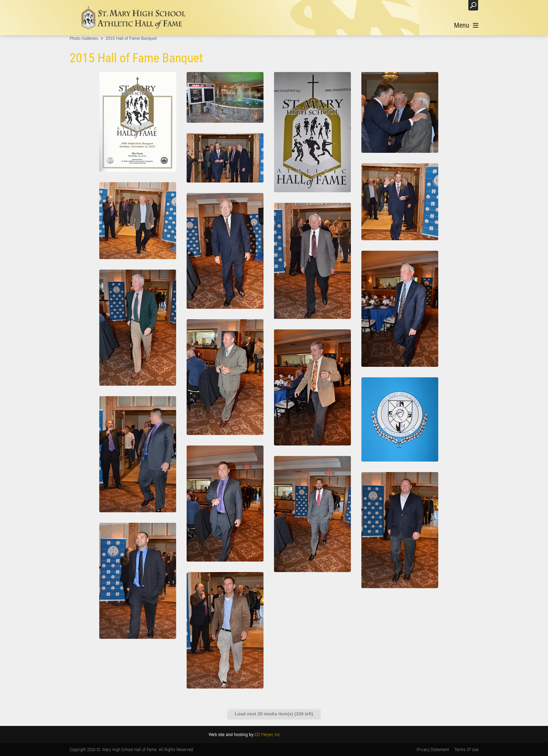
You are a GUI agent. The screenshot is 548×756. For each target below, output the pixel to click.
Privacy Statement (433, 750)
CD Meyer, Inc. (268, 734)
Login (456, 5)
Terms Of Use (466, 750)
